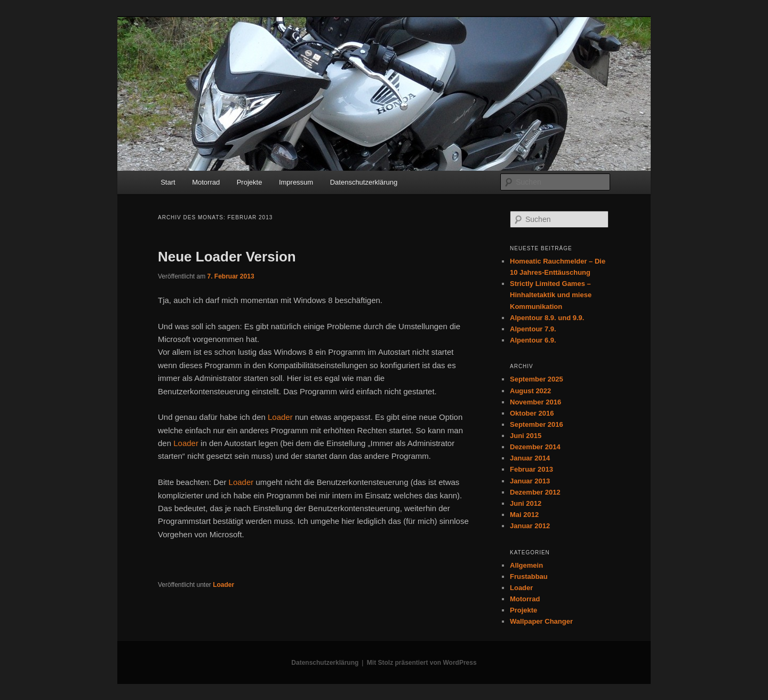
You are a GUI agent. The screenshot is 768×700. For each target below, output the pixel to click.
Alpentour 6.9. (533, 340)
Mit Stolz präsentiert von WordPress (422, 663)
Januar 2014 (530, 458)
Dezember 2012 (535, 492)
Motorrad (206, 182)
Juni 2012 (526, 503)
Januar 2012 (530, 526)
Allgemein (526, 565)
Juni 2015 (526, 436)
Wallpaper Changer (541, 621)
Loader (280, 417)
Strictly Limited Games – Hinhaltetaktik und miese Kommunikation (551, 295)
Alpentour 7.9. (533, 329)
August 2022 (530, 391)
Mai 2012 (524, 515)
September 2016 (537, 424)
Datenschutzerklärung (364, 182)
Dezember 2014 (535, 447)
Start (168, 182)
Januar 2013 (530, 481)
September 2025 (537, 379)
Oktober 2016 (532, 413)
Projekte (250, 182)
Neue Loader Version (227, 257)
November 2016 (535, 402)
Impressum (296, 182)
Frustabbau (529, 576)
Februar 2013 (531, 469)
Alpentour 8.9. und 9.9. (547, 318)
